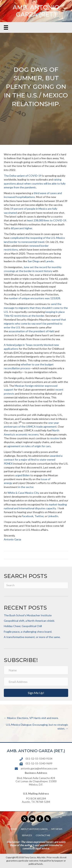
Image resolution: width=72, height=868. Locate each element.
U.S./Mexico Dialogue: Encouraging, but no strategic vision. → (37, 727)
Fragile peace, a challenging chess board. (28, 632)
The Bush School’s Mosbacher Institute (28, 615)
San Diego (34, 261)
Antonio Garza (12, 539)
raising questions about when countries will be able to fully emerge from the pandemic (35, 183)
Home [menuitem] (13, 829)
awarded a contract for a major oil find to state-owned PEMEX (33, 460)
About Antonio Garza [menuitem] (34, 829)
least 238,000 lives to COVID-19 (47, 220)
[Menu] (6, 27)
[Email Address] (36, 682)
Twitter (39, 516)
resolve (55, 438)
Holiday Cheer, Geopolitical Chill (23, 626)
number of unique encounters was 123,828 (34, 298)
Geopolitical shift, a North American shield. (29, 621)
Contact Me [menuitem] (43, 835)
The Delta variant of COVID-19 (23, 176)
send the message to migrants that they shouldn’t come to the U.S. (36, 308)
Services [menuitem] (27, 835)
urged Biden (22, 475)
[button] (36, 693)
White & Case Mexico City (23, 493)
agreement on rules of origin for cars (29, 446)
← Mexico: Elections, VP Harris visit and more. (31, 718)
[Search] (36, 585)
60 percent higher (21, 228)
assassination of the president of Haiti (31, 331)
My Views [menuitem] (57, 829)
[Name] (36, 670)
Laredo (49, 261)
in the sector (26, 487)
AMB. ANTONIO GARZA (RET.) (36, 11)
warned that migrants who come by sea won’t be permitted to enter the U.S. (35, 323)
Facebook (28, 516)
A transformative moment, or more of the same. (32, 637)
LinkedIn (53, 516)
